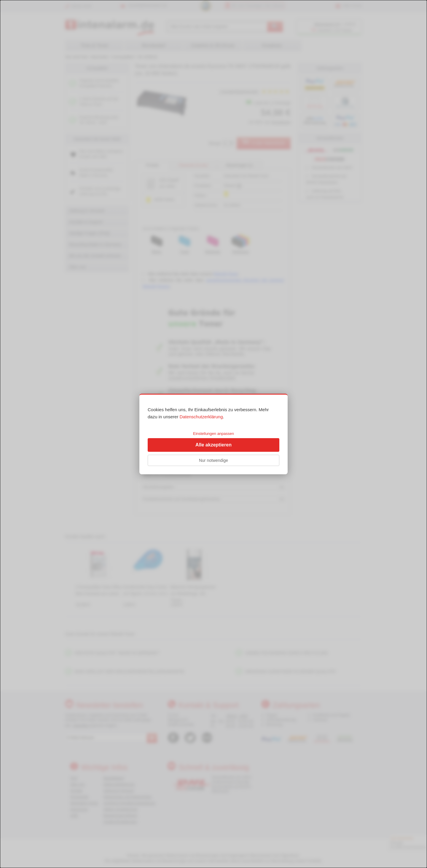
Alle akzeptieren (213, 445)
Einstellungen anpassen (213, 434)
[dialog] (213, 434)
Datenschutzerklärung (201, 417)
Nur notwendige (213, 460)
